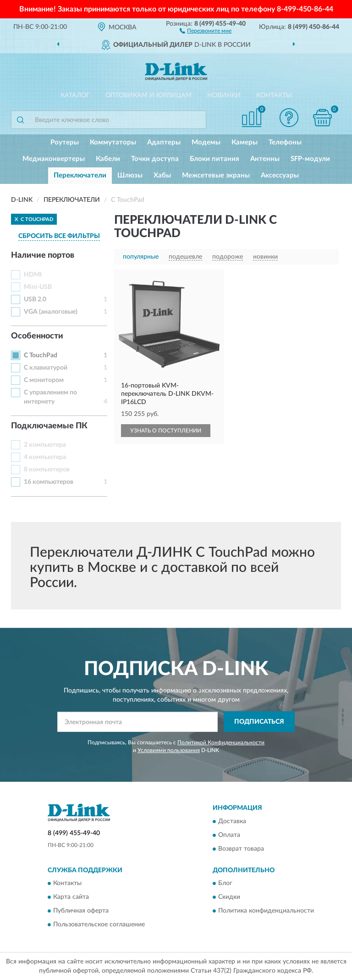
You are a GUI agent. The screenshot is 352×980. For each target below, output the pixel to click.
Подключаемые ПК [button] (49, 426)
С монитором (44, 380)
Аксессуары (280, 175)
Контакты (274, 95)
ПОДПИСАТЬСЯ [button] (259, 722)
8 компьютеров (47, 470)
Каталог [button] (75, 95)
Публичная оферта (81, 911)
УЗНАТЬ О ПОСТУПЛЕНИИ (166, 431)
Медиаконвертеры (54, 159)
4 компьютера (45, 457)
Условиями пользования (169, 750)
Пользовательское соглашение (99, 925)
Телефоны (285, 142)
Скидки (229, 897)
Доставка (232, 821)
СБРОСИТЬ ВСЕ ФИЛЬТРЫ (59, 236)
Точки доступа (155, 159)
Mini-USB (38, 287)
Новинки (224, 95)
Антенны (265, 159)
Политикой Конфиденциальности (221, 742)
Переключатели (80, 175)
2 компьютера (45, 445)
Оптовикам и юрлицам (148, 95)
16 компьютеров (49, 482)
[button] (206, 30)
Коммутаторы (113, 142)
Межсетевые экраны (216, 175)
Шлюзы (130, 175)
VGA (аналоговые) (51, 312)
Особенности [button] (37, 336)
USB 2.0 (35, 299)
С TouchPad (41, 355)
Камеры (245, 142)
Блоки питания (214, 159)
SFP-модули (310, 159)
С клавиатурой (46, 368)
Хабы (162, 175)
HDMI (33, 275)
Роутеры (65, 142)
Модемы (206, 142)
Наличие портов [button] (43, 255)
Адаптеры (164, 142)
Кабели (108, 159)
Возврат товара (241, 849)
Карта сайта (71, 897)
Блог (225, 883)
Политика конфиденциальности (266, 911)
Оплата (229, 835)
